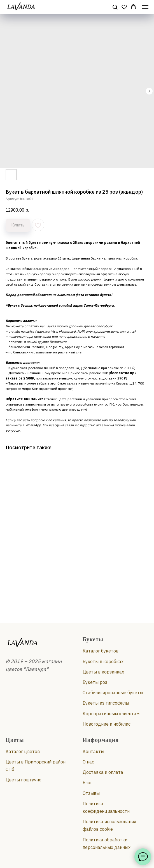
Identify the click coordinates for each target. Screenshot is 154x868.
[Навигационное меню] (145, 7)
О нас (88, 762)
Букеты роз (95, 682)
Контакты (93, 751)
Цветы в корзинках (103, 672)
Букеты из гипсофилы (106, 703)
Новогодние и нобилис (107, 724)
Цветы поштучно (24, 780)
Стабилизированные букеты (113, 693)
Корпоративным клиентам (111, 714)
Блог (87, 783)
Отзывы (91, 793)
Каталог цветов (23, 751)
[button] (115, 7)
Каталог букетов (101, 651)
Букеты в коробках (103, 661)
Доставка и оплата (103, 772)
